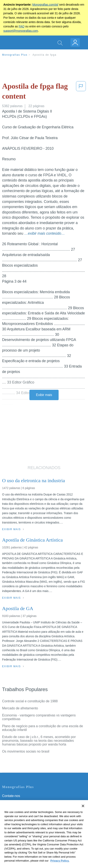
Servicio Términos (15, 802)
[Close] (83, 812)
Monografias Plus (15, 55)
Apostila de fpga (45, 55)
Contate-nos (11, 796)
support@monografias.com (21, 31)
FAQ (22, 26)
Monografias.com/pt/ (45, 5)
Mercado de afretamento (20, 708)
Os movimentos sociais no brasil (26, 751)
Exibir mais (44, 395)
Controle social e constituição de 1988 (30, 701)
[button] (81, 92)
